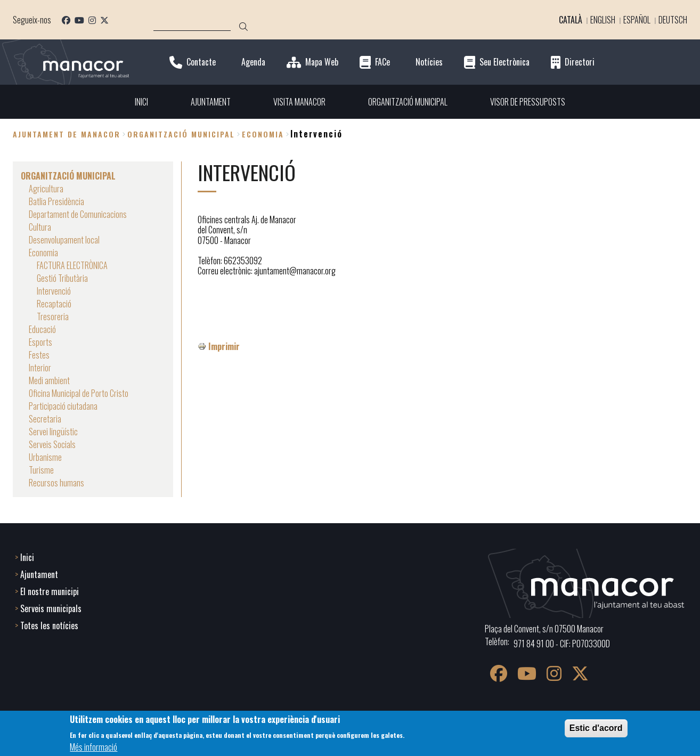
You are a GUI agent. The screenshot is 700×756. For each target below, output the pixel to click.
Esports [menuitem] (40, 342)
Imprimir (224, 346)
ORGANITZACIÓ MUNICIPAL (181, 134)
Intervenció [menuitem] (54, 291)
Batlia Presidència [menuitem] (56, 201)
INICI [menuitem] (141, 102)
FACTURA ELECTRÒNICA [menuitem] (72, 265)
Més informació (93, 747)
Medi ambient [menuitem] (49, 380)
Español (637, 20)
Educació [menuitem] (42, 329)
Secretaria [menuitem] (45, 419)
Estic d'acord (596, 728)
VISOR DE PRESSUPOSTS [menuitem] (528, 102)
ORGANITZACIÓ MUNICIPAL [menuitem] (408, 102)
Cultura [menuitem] (40, 227)
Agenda (253, 62)
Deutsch (673, 20)
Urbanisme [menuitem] (45, 457)
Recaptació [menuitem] (54, 304)
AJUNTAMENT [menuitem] (211, 102)
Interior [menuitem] (40, 368)
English (603, 20)
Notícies (429, 62)
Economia (263, 134)
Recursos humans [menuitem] (56, 483)
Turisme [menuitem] (41, 470)
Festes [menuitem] (39, 355)
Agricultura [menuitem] (46, 189)
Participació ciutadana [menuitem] (63, 406)
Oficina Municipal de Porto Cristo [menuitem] (79, 393)
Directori (580, 62)
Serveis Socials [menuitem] (52, 444)
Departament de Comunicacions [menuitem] (78, 214)
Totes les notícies (49, 625)
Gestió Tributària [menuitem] (62, 278)
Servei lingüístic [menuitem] (53, 432)
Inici (27, 557)
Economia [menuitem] (43, 253)
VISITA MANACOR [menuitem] (299, 102)
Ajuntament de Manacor (67, 134)
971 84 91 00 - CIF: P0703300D (562, 644)
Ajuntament (39, 574)
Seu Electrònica (504, 62)
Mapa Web (322, 62)
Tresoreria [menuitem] (53, 316)
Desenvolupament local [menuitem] (64, 240)
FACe (382, 62)
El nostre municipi (50, 591)
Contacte (201, 62)
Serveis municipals (51, 608)
